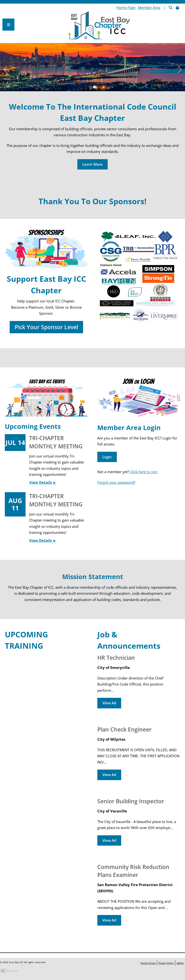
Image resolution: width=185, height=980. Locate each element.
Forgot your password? (116, 482)
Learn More (92, 164)
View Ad (109, 703)
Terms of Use (148, 963)
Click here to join (144, 472)
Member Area (149, 7)
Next (181, 68)
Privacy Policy (166, 963)
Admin (180, 963)
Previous (4, 68)
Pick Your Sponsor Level (46, 327)
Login (107, 457)
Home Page (126, 7)
